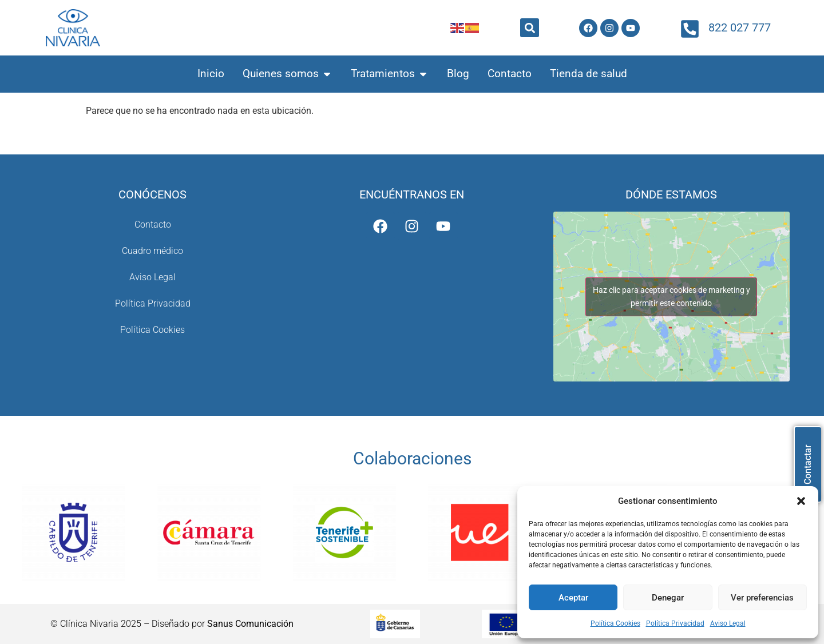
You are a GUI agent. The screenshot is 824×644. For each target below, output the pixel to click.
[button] (801, 501)
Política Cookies (615, 623)
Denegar (668, 598)
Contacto (153, 224)
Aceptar (573, 598)
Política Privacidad (675, 623)
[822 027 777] (690, 29)
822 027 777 (740, 27)
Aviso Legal (728, 623)
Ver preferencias (762, 598)
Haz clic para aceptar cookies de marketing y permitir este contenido (672, 297)
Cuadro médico (152, 251)
